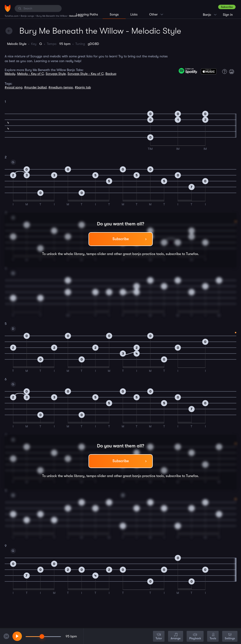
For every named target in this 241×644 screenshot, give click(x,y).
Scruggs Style (56, 74)
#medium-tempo (61, 87)
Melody (10, 74)
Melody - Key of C (30, 74)
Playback (195, 637)
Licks (134, 14)
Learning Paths (87, 14)
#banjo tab (83, 87)
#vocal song (14, 87)
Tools (213, 637)
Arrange (176, 637)
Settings (230, 637)
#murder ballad (35, 87)
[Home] (8, 8)
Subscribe (227, 7)
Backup (111, 74)
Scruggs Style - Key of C (86, 74)
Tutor (159, 637)
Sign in (228, 15)
